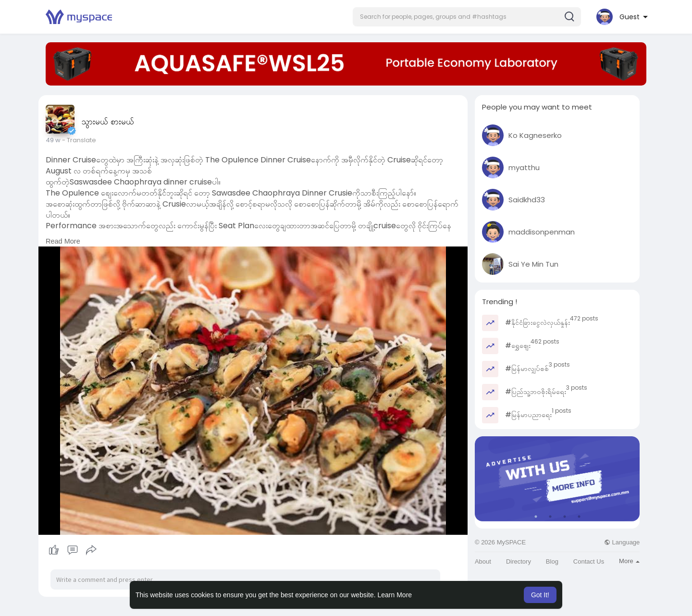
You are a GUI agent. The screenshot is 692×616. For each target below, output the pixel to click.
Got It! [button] (540, 595)
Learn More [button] (395, 595)
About (483, 561)
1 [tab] (536, 517)
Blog (552, 561)
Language (622, 542)
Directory (519, 561)
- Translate (79, 140)
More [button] (629, 561)
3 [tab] (565, 517)
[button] (467, 17)
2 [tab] (550, 517)
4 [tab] (579, 517)
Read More (63, 241)
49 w (53, 140)
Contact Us (589, 561)
